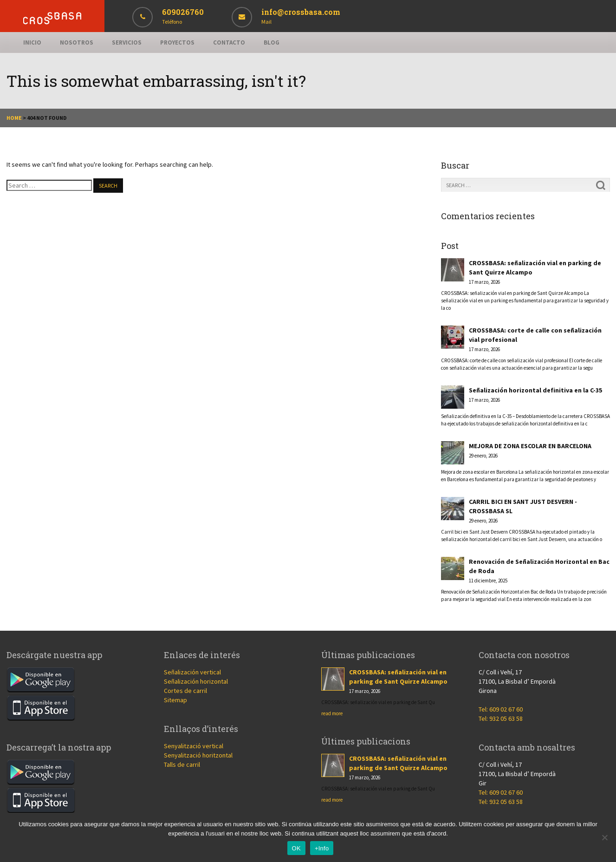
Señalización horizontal (196, 681)
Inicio (32, 42)
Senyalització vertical (194, 746)
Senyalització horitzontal (198, 755)
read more (332, 713)
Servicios (127, 42)
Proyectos (177, 42)
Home (14, 118)
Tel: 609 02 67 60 (501, 709)
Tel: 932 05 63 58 (501, 718)
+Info (322, 848)
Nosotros (77, 42)
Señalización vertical (192, 672)
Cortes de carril (185, 691)
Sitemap (175, 700)
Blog (272, 42)
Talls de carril (182, 764)
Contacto (229, 42)
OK (296, 848)
